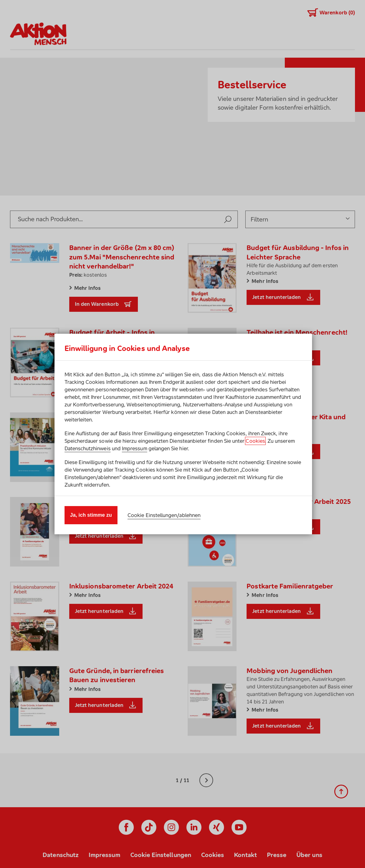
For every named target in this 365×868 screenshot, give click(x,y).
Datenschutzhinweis (88, 448)
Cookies (255, 441)
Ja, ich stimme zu (91, 515)
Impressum (135, 448)
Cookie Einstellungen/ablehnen (164, 515)
